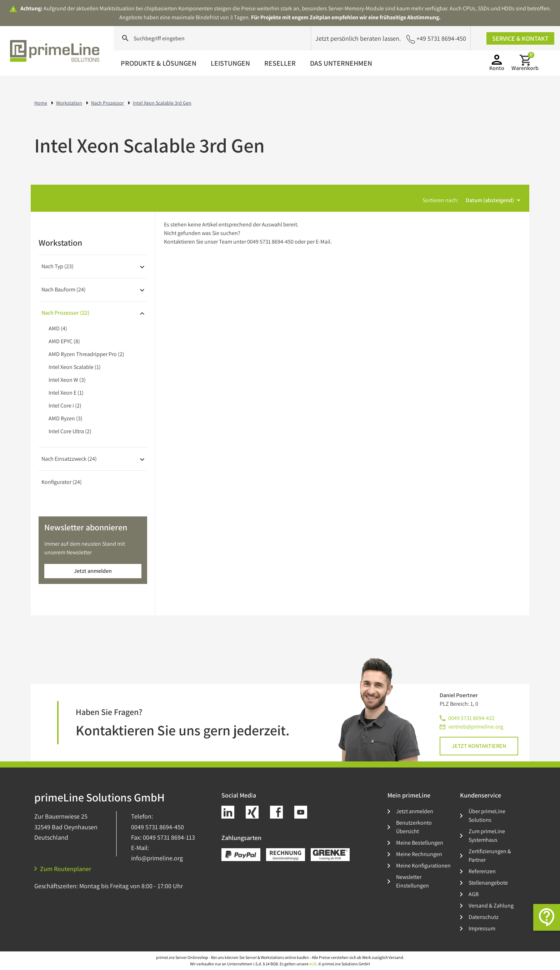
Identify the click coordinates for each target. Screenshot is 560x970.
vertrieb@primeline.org (476, 727)
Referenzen (482, 871)
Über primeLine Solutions (487, 816)
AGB (474, 894)
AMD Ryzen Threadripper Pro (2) (86, 354)
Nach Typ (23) (57, 266)
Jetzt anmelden (93, 571)
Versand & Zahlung (491, 906)
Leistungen (230, 63)
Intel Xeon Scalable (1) (75, 367)
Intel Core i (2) (65, 406)
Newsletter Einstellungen (412, 881)
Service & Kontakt (520, 38)
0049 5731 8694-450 (157, 827)
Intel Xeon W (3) (67, 380)
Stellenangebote (488, 883)
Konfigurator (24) (62, 482)
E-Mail (323, 242)
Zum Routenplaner (63, 869)
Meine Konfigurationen (423, 866)
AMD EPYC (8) (64, 341)
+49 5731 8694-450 (436, 39)
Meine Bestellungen (420, 843)
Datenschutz (484, 917)
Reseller (280, 63)
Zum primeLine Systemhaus (487, 836)
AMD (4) (58, 328)
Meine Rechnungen (419, 854)
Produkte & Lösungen (159, 63)
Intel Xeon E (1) (66, 393)
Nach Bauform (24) (64, 289)
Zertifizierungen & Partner (490, 856)
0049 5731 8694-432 (471, 718)
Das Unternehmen (341, 63)
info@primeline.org (157, 858)
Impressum (482, 928)
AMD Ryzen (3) (66, 418)
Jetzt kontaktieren (479, 746)
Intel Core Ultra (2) (70, 431)
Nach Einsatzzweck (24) (69, 459)
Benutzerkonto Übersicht (414, 827)
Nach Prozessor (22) (65, 313)
